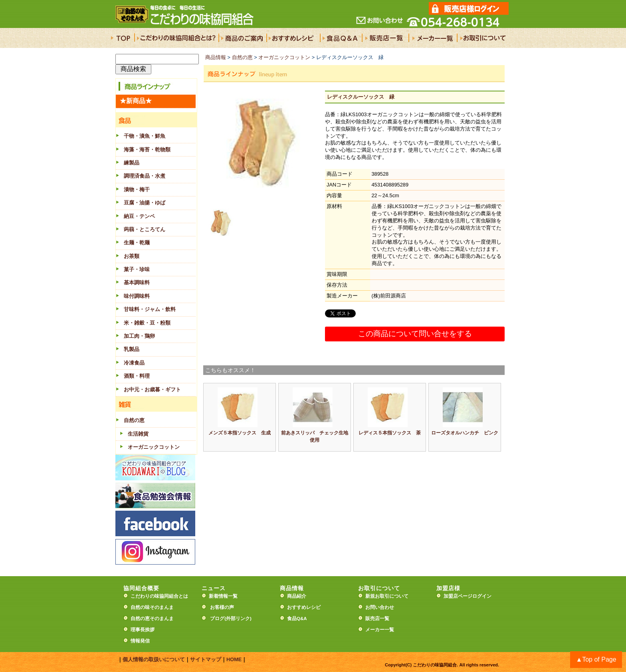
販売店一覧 (377, 618)
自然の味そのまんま (152, 607)
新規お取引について (387, 596)
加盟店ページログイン (468, 596)
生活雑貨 (138, 434)
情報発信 (140, 641)
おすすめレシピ (304, 607)
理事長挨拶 (143, 630)
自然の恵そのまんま (152, 618)
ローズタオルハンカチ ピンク (465, 433)
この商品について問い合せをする (415, 334)
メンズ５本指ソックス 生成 (240, 433)
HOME (234, 659)
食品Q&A (297, 618)
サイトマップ (206, 659)
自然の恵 (242, 57)
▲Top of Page (596, 659)
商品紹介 (297, 596)
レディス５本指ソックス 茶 (390, 433)
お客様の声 (222, 607)
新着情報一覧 (226, 596)
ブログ (217, 618)
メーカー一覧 (380, 630)
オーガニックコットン (154, 447)
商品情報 (216, 57)
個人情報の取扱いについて (154, 659)
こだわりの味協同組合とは (159, 596)
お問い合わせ (380, 607)
